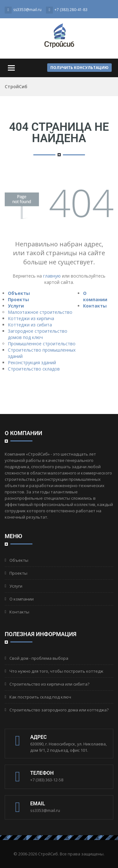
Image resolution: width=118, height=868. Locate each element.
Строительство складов (34, 369)
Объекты (19, 293)
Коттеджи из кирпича (31, 318)
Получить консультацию (79, 68)
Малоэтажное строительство (40, 312)
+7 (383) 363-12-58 (47, 780)
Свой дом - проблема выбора (39, 658)
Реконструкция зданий (32, 362)
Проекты (18, 299)
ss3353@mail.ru (45, 810)
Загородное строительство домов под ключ (38, 334)
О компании (95, 296)
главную (52, 276)
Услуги (16, 306)
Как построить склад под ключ (40, 697)
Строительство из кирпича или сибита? (49, 684)
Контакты (95, 306)
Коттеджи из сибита (30, 325)
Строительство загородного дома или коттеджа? (59, 710)
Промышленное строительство (42, 344)
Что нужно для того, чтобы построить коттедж (56, 671)
